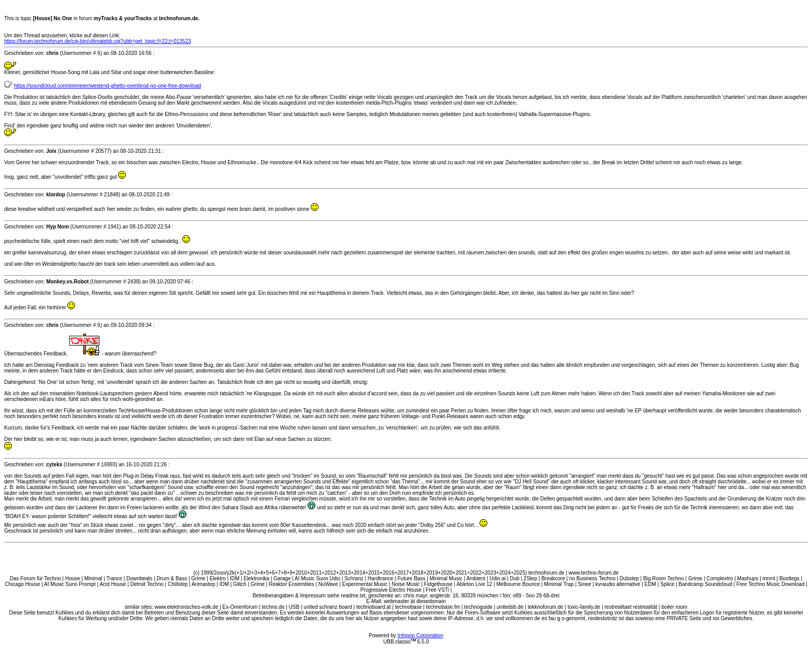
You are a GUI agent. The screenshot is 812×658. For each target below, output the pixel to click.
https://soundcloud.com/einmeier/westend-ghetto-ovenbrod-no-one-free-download (107, 86)
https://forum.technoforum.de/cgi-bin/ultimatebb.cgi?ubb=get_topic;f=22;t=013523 (98, 41)
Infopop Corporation (421, 635)
